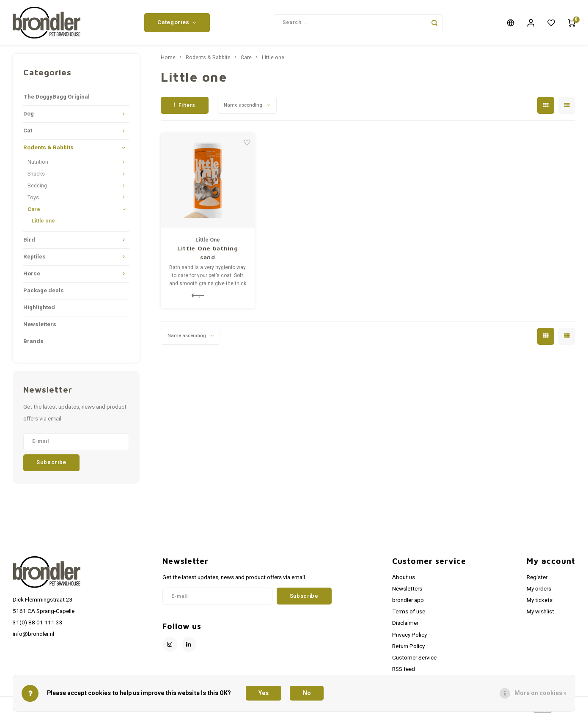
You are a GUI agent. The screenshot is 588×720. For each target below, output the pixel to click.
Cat (28, 134)
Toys (33, 201)
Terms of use (409, 615)
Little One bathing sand (208, 256)
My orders (539, 592)
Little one (43, 224)
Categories (177, 24)
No (307, 693)
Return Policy (408, 649)
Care (34, 213)
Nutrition (38, 165)
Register (537, 580)
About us (404, 580)
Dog (29, 117)
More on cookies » (540, 693)
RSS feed (404, 673)
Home (168, 61)
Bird (29, 243)
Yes (264, 693)
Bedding (37, 189)
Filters (185, 108)
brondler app (408, 604)
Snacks (36, 177)
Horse (32, 277)
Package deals (44, 294)
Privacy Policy (409, 638)
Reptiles (34, 260)
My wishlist (540, 615)
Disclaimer (405, 627)
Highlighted (39, 311)
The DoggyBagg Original (56, 100)
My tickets (540, 604)
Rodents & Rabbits (48, 151)
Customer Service (414, 661)
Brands (33, 344)
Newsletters (40, 327)
